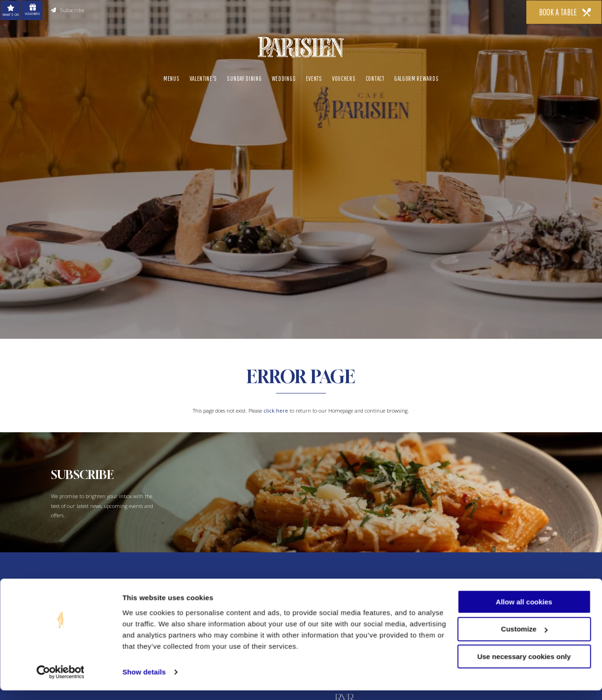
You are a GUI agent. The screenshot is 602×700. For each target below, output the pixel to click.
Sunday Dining (244, 77)
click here (276, 411)
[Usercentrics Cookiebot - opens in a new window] (60, 682)
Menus (171, 77)
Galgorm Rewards (416, 77)
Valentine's (204, 77)
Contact (375, 77)
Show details (144, 682)
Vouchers (344, 77)
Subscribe (68, 10)
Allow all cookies (524, 611)
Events (314, 77)
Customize (524, 639)
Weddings (284, 77)
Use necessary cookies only (524, 666)
